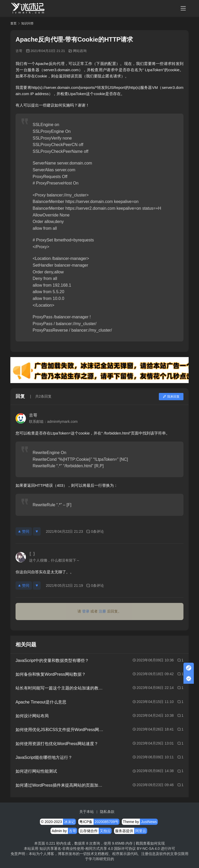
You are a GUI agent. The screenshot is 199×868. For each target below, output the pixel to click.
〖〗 (33, 554)
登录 (86, 611)
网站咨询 (80, 51)
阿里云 (141, 831)
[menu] (183, 8)
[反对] (37, 531)
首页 (13, 23)
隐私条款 (107, 812)
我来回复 (171, 397)
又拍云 (105, 831)
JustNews (149, 822)
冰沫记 (69, 822)
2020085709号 (106, 822)
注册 (102, 611)
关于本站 (87, 812)
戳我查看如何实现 (150, 843)
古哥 (19, 51)
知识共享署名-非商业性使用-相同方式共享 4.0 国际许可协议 (88, 849)
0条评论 (95, 532)
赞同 (24, 531)
